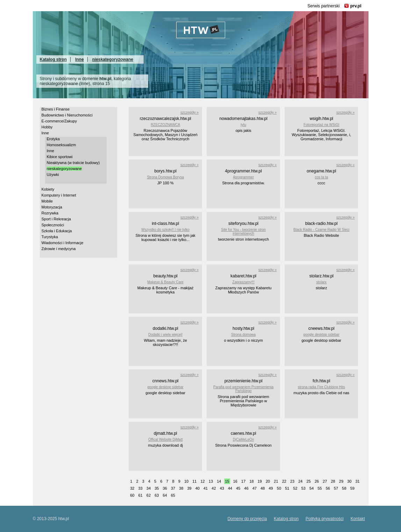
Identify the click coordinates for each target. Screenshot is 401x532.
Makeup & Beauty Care (165, 282)
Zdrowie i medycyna (59, 249)
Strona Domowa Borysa (165, 177)
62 (149, 495)
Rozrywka (50, 213)
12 (203, 481)
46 (246, 488)
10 (186, 481)
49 (271, 488)
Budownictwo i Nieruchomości (67, 115)
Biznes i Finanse (56, 109)
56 (328, 488)
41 (206, 488)
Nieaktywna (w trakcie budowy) (73, 163)
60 (132, 495)
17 (243, 481)
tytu (243, 125)
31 (357, 481)
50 (279, 488)
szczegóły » (189, 112)
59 (352, 488)
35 (157, 488)
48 (263, 488)
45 (238, 488)
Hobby (47, 127)
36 (165, 488)
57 (336, 488)
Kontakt (358, 519)
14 (219, 481)
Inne (80, 59)
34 (149, 488)
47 (255, 488)
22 (284, 481)
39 (189, 488)
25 (309, 481)
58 (344, 488)
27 (325, 481)
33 (141, 488)
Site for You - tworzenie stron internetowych (243, 232)
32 (132, 488)
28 (333, 481)
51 (287, 488)
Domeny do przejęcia (247, 519)
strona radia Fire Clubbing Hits (321, 387)
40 (198, 488)
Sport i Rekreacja (56, 219)
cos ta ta (321, 177)
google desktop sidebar (321, 335)
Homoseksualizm (62, 145)
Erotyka (53, 139)
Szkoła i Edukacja (57, 231)
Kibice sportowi (60, 157)
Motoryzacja (52, 207)
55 (320, 488)
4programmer (243, 177)
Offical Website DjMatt (166, 439)
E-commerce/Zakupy (59, 121)
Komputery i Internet (59, 195)
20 (268, 481)
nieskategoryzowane (113, 59)
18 (251, 481)
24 (300, 481)
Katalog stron (53, 59)
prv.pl (356, 6)
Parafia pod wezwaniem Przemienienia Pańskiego (243, 389)
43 (222, 488)
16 (235, 481)
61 (141, 495)
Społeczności (53, 225)
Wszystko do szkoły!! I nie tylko (165, 230)
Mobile (47, 201)
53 (303, 488)
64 (165, 495)
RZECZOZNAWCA (165, 125)
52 (295, 488)
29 (341, 481)
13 (211, 481)
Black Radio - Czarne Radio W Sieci (321, 230)
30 (349, 481)
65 (173, 495)
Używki (53, 175)
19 (260, 481)
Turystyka (50, 237)
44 (230, 488)
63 (157, 495)
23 (292, 481)
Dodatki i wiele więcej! (165, 335)
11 (194, 481)
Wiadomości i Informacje (63, 243)
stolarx (321, 282)
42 (214, 488)
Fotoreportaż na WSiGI (321, 125)
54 (312, 488)
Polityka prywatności (325, 519)
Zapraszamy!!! (244, 282)
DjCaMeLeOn (244, 439)
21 (276, 481)
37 (173, 488)
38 (181, 488)
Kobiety (48, 189)
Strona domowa (243, 335)
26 (317, 481)
